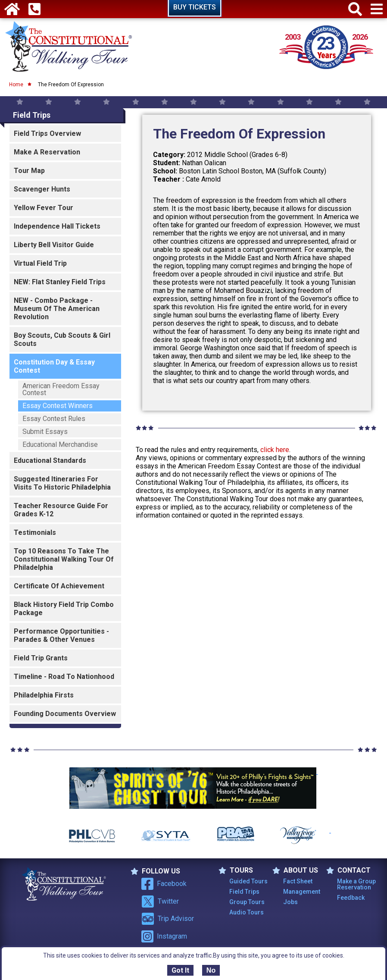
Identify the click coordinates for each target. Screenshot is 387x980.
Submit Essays (45, 432)
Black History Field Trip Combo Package (64, 609)
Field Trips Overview (47, 133)
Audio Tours (247, 912)
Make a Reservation (47, 152)
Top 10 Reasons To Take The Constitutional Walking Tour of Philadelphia (64, 559)
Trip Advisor (168, 919)
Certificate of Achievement (59, 586)
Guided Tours (248, 881)
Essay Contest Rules (54, 419)
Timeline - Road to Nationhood (64, 677)
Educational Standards (50, 460)
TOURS (236, 870)
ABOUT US (295, 870)
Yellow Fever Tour (44, 208)
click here (275, 450)
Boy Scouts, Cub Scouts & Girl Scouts (62, 339)
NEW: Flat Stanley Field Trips (60, 282)
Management (302, 892)
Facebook (164, 884)
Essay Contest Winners (58, 406)
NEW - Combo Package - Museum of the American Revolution (57, 309)
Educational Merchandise (60, 444)
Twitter (160, 901)
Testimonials (35, 532)
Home (16, 85)
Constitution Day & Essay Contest (54, 366)
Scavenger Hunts (42, 189)
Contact (348, 870)
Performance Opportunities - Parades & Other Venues (61, 635)
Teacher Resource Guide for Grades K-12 (61, 510)
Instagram (164, 936)
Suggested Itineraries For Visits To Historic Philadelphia (62, 483)
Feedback (351, 898)
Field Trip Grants (41, 658)
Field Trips (32, 115)
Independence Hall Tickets (57, 226)
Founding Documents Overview (65, 714)
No (211, 970)
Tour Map (29, 171)
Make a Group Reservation (356, 884)
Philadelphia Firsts (44, 695)
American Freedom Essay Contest (61, 389)
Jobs (290, 902)
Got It (180, 970)
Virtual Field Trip (40, 263)
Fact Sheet (298, 881)
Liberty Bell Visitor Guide (54, 245)
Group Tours (247, 902)
